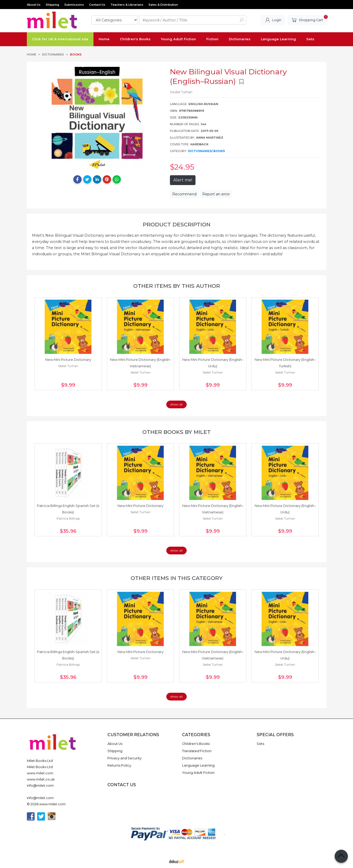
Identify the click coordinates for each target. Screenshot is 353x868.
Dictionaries (200, 151)
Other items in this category (177, 578)
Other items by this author (177, 286)
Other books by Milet (176, 432)
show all (176, 404)
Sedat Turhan (68, 366)
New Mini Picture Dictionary (68, 360)
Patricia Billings (68, 518)
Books (219, 151)
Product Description (177, 224)
